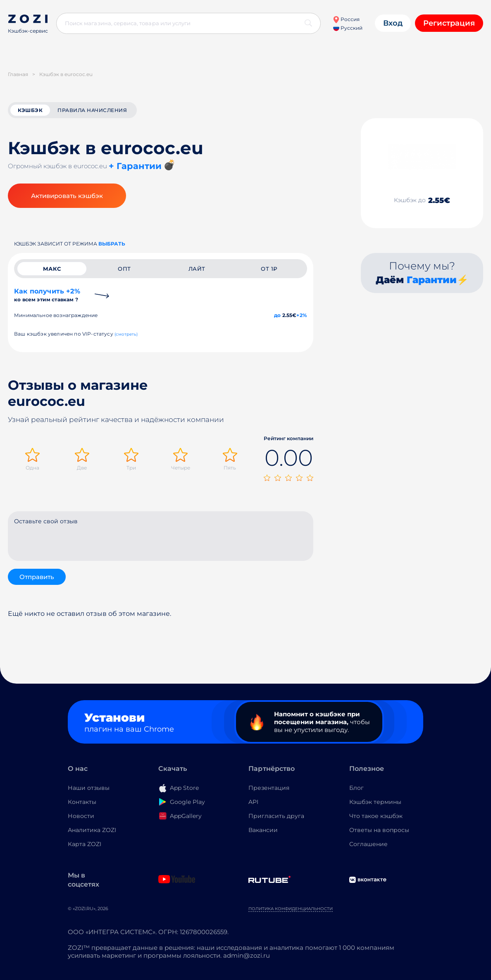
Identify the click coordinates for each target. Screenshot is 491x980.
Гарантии (432, 280)
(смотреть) (126, 334)
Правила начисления (92, 110)
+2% (302, 315)
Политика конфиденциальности (291, 909)
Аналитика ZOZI (92, 830)
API (253, 802)
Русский (348, 28)
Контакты (82, 802)
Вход (393, 23)
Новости (81, 816)
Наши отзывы (89, 788)
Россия (346, 19)
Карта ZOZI (85, 844)
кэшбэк (30, 110)
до (277, 315)
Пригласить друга (276, 816)
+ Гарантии (135, 166)
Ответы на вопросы (379, 830)
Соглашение (368, 844)
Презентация (269, 788)
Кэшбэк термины (375, 802)
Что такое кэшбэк (376, 816)
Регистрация (449, 23)
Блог (356, 788)
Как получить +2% (47, 295)
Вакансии (263, 830)
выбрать (112, 244)
